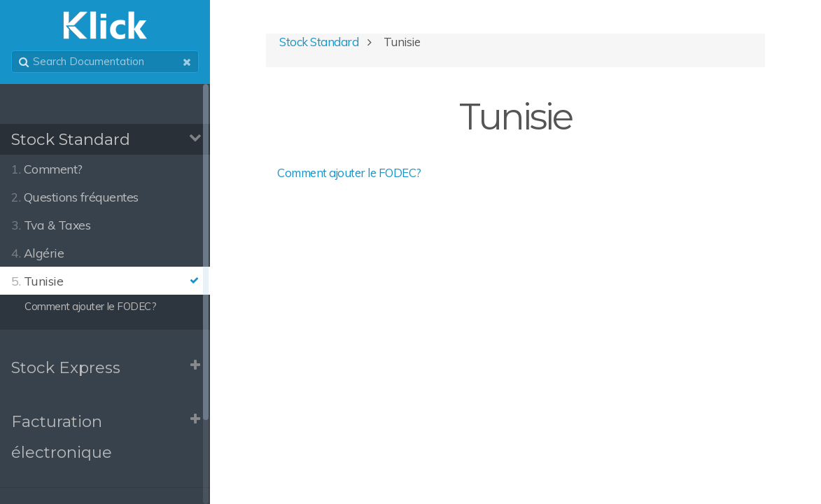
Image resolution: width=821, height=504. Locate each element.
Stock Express (66, 367)
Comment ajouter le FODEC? (349, 173)
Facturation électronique (62, 437)
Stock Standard (71, 139)
